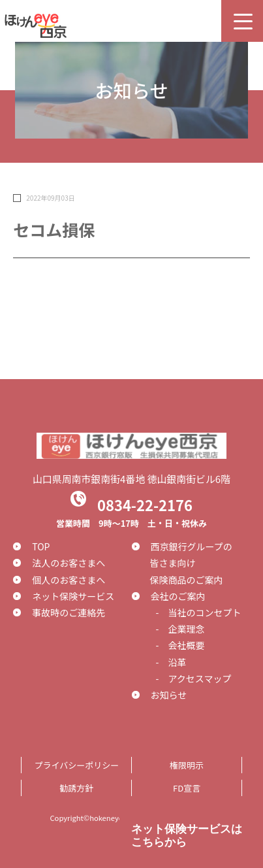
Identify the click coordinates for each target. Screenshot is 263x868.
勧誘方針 (76, 788)
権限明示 (187, 765)
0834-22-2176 (145, 504)
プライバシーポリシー (76, 765)
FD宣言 (187, 788)
